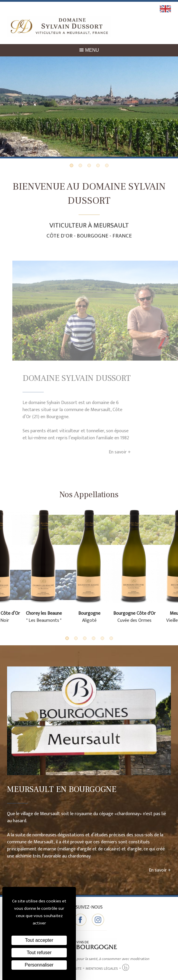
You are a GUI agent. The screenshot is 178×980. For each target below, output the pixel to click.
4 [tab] (98, 165)
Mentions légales (102, 969)
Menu (89, 50)
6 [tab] (111, 638)
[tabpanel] (89, 107)
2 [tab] (80, 165)
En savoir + (109, 452)
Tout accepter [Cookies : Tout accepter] (39, 940)
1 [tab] (71, 165)
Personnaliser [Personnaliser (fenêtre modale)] (39, 965)
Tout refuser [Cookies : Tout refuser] (39, 953)
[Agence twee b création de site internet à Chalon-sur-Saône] (126, 968)
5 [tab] (107, 165)
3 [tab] (89, 165)
